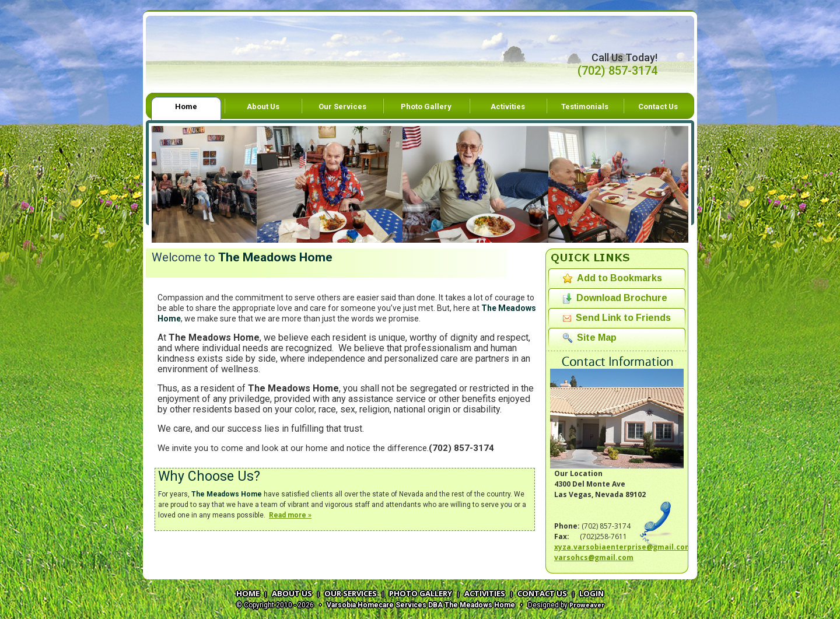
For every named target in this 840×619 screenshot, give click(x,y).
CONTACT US (542, 593)
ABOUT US (292, 593)
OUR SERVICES (351, 593)
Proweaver (587, 605)
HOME (248, 593)
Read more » (290, 515)
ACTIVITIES (485, 593)
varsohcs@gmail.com (594, 557)
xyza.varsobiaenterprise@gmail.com (623, 547)
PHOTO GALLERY (421, 593)
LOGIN (591, 593)
